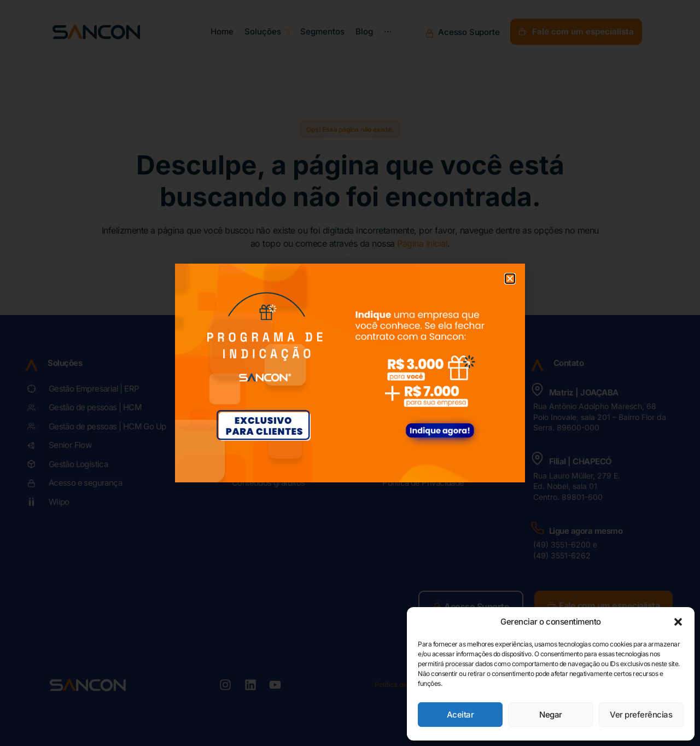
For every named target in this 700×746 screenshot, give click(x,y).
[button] (678, 622)
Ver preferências (641, 715)
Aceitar (460, 715)
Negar (551, 715)
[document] (350, 373)
